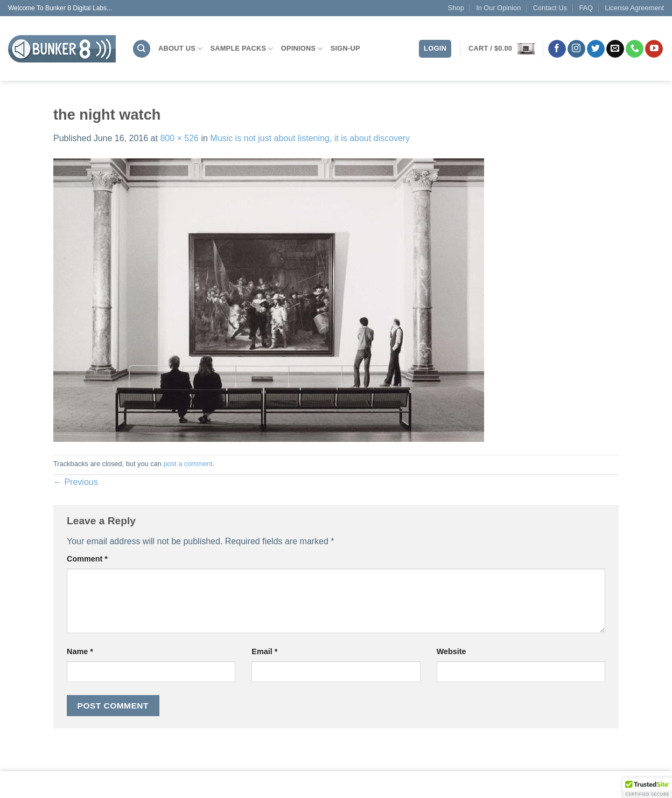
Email (264, 651)
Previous (76, 482)
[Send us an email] (615, 49)
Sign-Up (345, 48)
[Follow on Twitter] (596, 49)
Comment (87, 559)
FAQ (586, 8)
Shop (456, 8)
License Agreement (634, 8)
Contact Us (550, 8)
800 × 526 (179, 138)
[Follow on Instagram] (576, 49)
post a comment (188, 464)
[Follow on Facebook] (557, 49)
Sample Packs (241, 49)
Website (451, 651)
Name (80, 651)
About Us (180, 49)
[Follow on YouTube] (654, 49)
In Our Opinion (498, 8)
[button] (502, 49)
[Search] (142, 49)
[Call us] (635, 49)
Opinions (302, 49)
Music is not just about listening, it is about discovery (310, 138)
